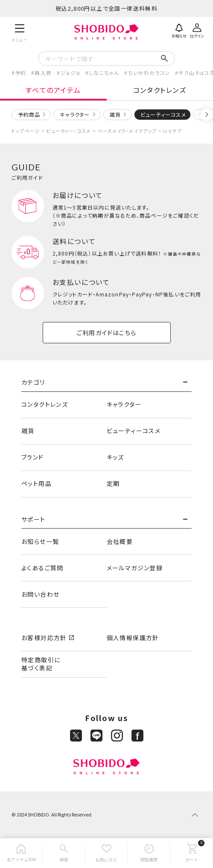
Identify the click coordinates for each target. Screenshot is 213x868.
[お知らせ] (179, 30)
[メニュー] (20, 32)
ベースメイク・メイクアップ (127, 131)
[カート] (192, 853)
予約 (20, 73)
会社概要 (120, 541)
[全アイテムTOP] (21, 853)
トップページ (26, 131)
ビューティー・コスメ (69, 131)
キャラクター (75, 114)
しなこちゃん (104, 73)
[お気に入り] (107, 853)
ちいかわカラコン (149, 73)
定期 (113, 483)
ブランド (33, 457)
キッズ (115, 457)
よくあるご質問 (42, 568)
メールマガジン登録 (135, 568)
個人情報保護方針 (133, 638)
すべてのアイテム (53, 90)
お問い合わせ (40, 594)
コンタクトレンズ (160, 90)
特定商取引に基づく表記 (41, 664)
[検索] (64, 853)
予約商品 (29, 114)
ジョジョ (70, 73)
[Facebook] (137, 736)
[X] (76, 736)
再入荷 (43, 73)
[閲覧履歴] (149, 853)
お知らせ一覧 (40, 541)
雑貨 (115, 114)
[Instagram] (117, 736)
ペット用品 (36, 483)
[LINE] (96, 736)
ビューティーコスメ (134, 431)
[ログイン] (197, 30)
